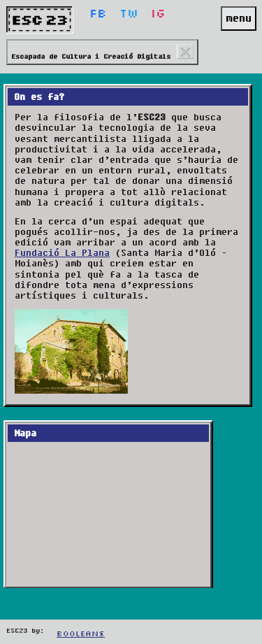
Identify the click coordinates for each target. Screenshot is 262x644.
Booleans (81, 634)
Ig (158, 14)
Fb (98, 14)
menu (239, 18)
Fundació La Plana (62, 253)
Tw (129, 14)
